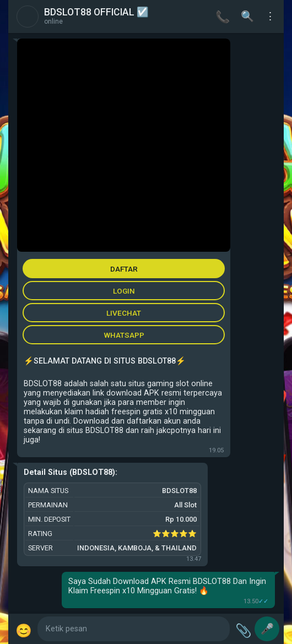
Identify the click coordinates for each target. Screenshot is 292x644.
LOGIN (124, 291)
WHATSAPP (124, 335)
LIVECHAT (124, 313)
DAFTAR (124, 269)
